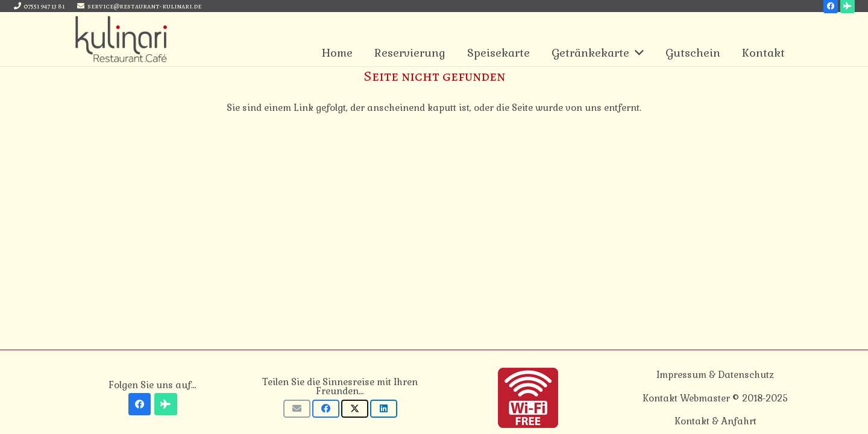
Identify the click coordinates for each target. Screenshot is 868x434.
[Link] (121, 39)
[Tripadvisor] (166, 404)
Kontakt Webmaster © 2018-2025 (715, 398)
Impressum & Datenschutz (715, 375)
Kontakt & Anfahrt (715, 421)
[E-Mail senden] (297, 409)
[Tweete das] (355, 409)
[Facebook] (140, 404)
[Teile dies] (326, 409)
